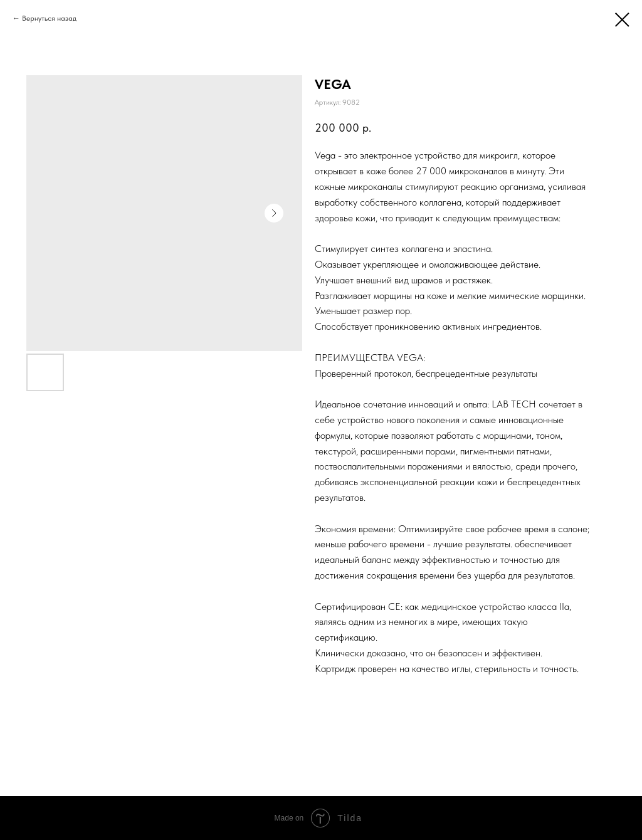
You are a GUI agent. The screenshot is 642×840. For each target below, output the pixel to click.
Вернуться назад (49, 18)
